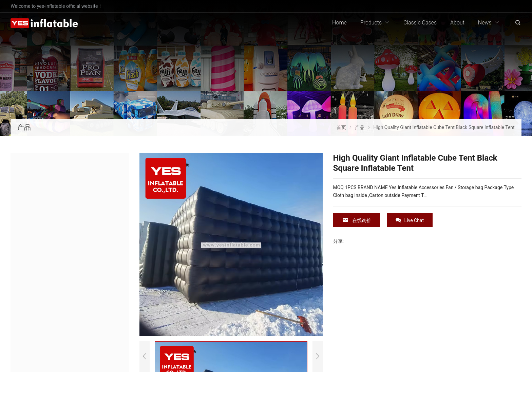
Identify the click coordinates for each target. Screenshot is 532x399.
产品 (24, 127)
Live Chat (410, 220)
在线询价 (357, 220)
